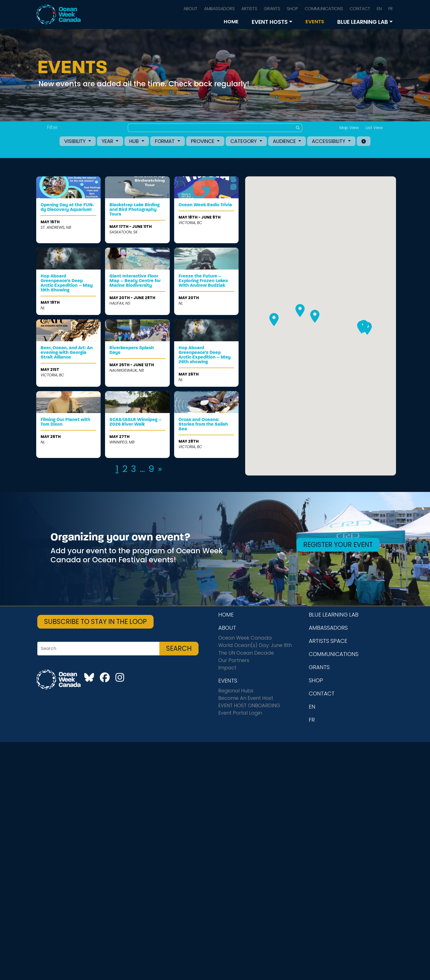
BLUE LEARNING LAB (363, 22)
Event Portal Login (240, 713)
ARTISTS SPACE (328, 641)
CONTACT (360, 9)
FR (391, 9)
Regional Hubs (236, 691)
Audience (285, 141)
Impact (227, 668)
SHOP (292, 9)
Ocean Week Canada (245, 638)
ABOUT (190, 9)
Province (203, 141)
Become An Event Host (246, 698)
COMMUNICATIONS (324, 9)
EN (379, 9)
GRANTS (272, 9)
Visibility (76, 141)
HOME (231, 22)
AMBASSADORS (219, 9)
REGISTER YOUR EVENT (338, 545)
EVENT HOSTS (270, 22)
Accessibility (329, 141)
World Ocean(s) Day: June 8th (255, 645)
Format (166, 141)
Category (244, 141)
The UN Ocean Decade (246, 653)
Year (108, 141)
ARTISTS (249, 9)
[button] (362, 327)
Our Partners (234, 660)
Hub (135, 141)
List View (374, 128)
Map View (349, 128)
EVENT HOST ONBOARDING (249, 705)
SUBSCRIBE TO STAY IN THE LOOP (95, 622)
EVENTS (315, 22)
